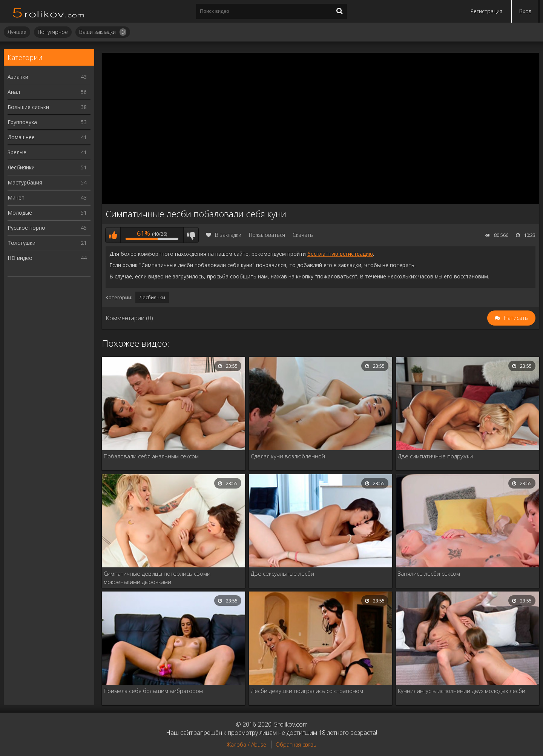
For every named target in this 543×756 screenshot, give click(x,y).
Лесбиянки (47, 167)
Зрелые (47, 152)
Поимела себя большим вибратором (153, 691)
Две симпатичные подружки (435, 456)
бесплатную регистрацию (340, 254)
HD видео (47, 258)
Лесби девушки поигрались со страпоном (307, 691)
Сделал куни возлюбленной (288, 456)
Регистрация (486, 11)
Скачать (303, 235)
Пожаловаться (267, 235)
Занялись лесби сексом (429, 573)
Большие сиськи (47, 107)
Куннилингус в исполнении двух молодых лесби (462, 691)
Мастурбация (47, 182)
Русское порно (47, 228)
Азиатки (47, 77)
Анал (47, 92)
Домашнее (47, 137)
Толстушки (47, 243)
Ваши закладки (103, 32)
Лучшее (17, 32)
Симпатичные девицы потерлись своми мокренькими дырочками (157, 578)
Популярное (53, 32)
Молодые (47, 213)
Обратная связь (296, 744)
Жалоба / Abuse (246, 744)
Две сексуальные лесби (282, 573)
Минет (47, 197)
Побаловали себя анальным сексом (151, 456)
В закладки (224, 235)
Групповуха (47, 122)
